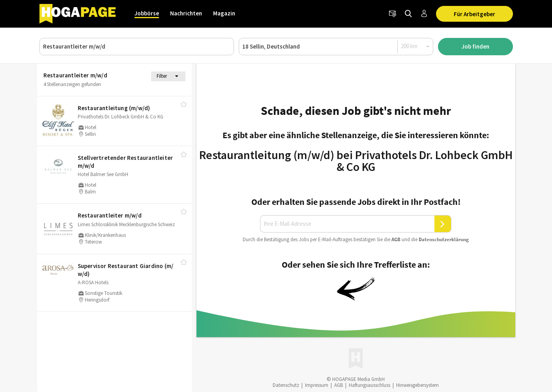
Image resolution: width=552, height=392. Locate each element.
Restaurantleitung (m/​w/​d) (114, 108)
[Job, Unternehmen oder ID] (137, 47)
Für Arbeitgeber (474, 14)
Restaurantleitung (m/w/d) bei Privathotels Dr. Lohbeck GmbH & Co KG (356, 161)
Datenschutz (286, 385)
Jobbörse (147, 13)
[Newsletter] (393, 14)
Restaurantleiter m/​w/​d (110, 215)
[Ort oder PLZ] (336, 47)
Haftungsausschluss (370, 385)
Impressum (317, 385)
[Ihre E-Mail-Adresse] (347, 224)
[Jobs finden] (408, 14)
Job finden (475, 46)
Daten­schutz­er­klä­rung (444, 239)
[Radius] (415, 46)
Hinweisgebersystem (417, 385)
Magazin (224, 13)
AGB (396, 239)
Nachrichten (186, 13)
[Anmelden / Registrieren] (424, 14)
